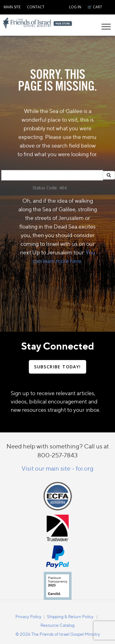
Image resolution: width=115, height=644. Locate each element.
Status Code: (45, 188)
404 (63, 188)
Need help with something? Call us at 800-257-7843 (58, 451)
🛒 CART (95, 7)
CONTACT (36, 7)
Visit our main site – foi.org (57, 468)
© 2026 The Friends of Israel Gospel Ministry (58, 634)
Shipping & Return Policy (70, 616)
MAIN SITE (12, 7)
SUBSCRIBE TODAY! (57, 367)
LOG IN (75, 7)
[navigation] (12, 6)
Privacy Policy (28, 616)
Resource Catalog (57, 625)
